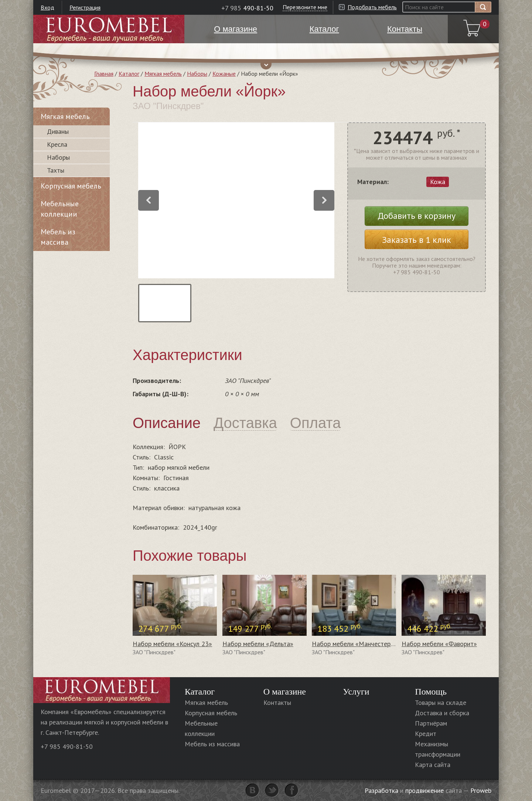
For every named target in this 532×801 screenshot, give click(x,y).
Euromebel (109, 29)
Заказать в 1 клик (417, 240)
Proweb (481, 790)
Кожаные (224, 74)
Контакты (277, 702)
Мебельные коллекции (60, 209)
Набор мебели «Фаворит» (439, 644)
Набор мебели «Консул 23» (172, 644)
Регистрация (85, 7)
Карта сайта (433, 765)
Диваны (58, 131)
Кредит (426, 734)
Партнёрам (431, 723)
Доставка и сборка (442, 713)
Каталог (129, 74)
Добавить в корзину (417, 216)
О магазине (285, 692)
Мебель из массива (58, 237)
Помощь (431, 692)
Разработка (381, 790)
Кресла (57, 144)
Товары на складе (441, 702)
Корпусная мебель (71, 186)
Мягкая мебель (163, 74)
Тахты (56, 170)
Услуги (356, 692)
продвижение (424, 790)
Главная (104, 74)
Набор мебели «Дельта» (258, 644)
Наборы (197, 74)
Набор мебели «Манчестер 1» (356, 644)
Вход (47, 7)
